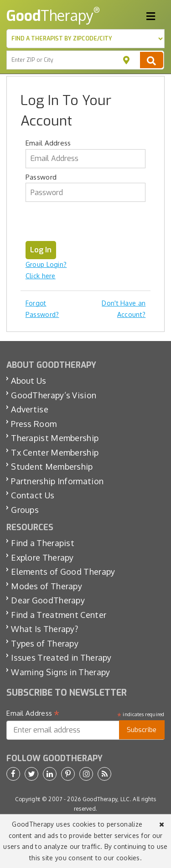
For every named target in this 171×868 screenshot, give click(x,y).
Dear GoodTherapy (48, 600)
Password (41, 177)
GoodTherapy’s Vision (54, 395)
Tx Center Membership (55, 452)
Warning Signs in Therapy (60, 672)
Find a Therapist (43, 543)
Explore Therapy (42, 557)
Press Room (34, 424)
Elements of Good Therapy (63, 572)
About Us (28, 381)
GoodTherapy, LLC (106, 799)
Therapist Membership (55, 438)
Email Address (48, 143)
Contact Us (33, 495)
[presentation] (95, 223)
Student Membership (52, 467)
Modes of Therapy (47, 586)
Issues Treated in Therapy (61, 657)
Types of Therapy (45, 643)
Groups (25, 510)
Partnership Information (57, 481)
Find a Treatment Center (59, 615)
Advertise (30, 409)
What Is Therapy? (44, 629)
